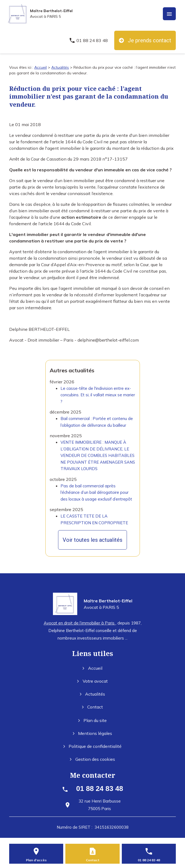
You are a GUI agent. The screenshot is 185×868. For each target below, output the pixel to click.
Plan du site (93, 720)
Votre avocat (92, 681)
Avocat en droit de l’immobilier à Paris (80, 623)
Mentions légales (93, 733)
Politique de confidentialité (93, 746)
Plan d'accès (36, 860)
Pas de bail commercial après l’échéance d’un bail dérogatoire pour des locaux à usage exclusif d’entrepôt (96, 492)
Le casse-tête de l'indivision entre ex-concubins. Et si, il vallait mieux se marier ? (98, 395)
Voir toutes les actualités (92, 540)
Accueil (41, 67)
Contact (93, 707)
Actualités (60, 67)
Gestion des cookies (92, 759)
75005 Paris (100, 805)
